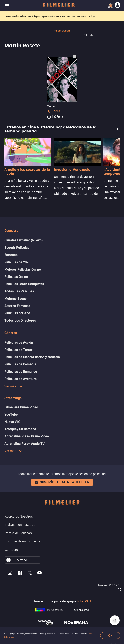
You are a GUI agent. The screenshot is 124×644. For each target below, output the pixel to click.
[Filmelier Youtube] (39, 573)
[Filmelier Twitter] (30, 573)
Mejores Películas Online (23, 270)
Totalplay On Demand (20, 429)
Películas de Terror (18, 350)
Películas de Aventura (20, 379)
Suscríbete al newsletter (62, 482)
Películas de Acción (19, 343)
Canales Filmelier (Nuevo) (24, 240)
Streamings (13, 398)
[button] (36, 560)
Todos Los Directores (20, 320)
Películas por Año (17, 313)
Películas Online (16, 277)
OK (110, 636)
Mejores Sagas (15, 299)
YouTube (11, 415)
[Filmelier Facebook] (20, 573)
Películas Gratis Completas (24, 284)
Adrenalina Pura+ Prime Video (27, 436)
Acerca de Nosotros (19, 516)
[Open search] (115, 620)
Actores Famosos (17, 306)
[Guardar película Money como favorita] (75, 57)
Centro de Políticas (18, 533)
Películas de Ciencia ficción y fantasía (32, 357)
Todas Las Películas (19, 291)
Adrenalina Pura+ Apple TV (24, 444)
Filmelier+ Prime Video (21, 407)
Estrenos (11, 255)
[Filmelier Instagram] (10, 573)
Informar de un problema (23, 541)
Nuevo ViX (12, 422)
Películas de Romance (21, 372)
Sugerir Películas (17, 248)
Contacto (11, 550)
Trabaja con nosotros (20, 525)
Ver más (14, 386)
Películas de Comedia (20, 364)
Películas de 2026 (17, 262)
